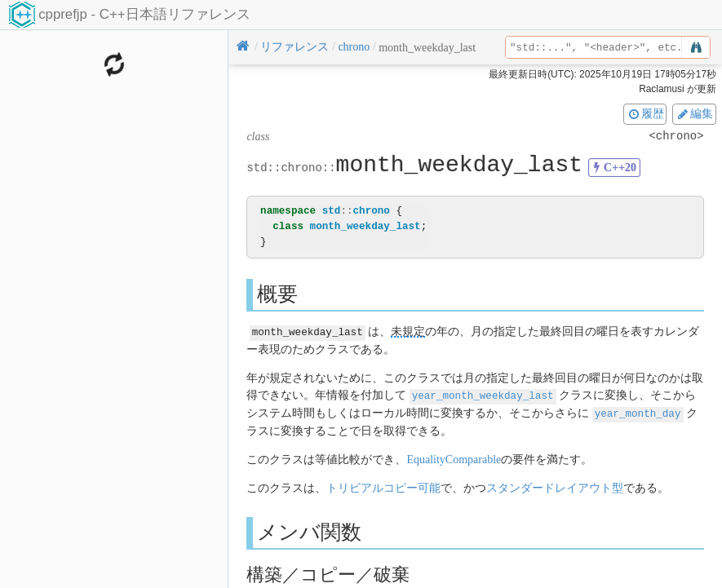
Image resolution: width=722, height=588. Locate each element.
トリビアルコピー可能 (383, 486)
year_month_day (638, 411)
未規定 (408, 332)
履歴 (645, 113)
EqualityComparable (454, 457)
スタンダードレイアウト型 (555, 486)
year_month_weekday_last (483, 394)
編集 (694, 113)
